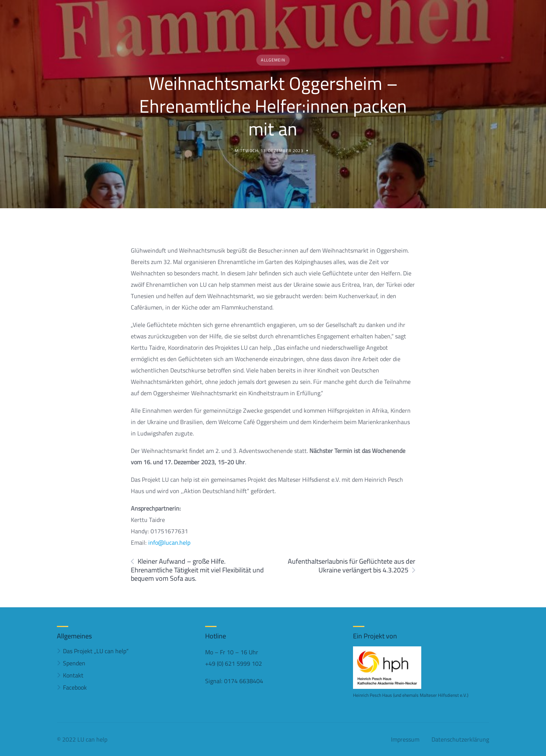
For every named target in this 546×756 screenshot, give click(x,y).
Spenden (74, 663)
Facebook (75, 687)
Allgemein (273, 60)
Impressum (405, 739)
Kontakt (73, 675)
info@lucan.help (169, 542)
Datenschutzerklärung (460, 739)
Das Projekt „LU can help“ (96, 651)
